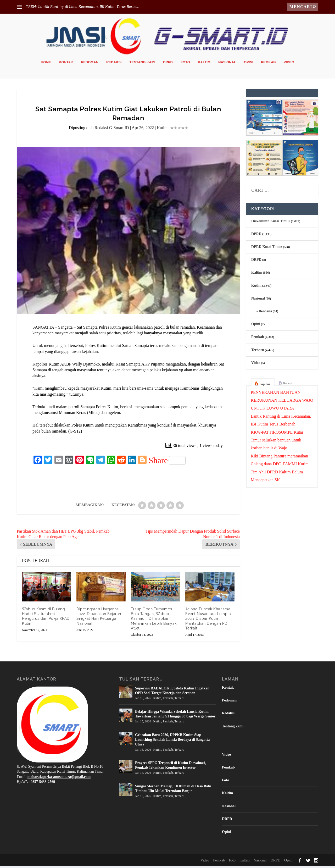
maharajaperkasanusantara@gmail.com (59, 779)
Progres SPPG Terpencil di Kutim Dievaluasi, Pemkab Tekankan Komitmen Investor (171, 767)
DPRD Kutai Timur (267, 249)
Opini (249, 64)
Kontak (66, 64)
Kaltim (204, 64)
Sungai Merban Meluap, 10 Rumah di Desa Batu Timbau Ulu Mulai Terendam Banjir (173, 790)
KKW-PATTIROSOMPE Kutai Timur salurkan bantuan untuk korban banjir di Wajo (277, 442)
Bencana (265, 313)
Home (46, 64)
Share (167, 462)
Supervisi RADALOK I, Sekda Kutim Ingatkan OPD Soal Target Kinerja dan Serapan (172, 692)
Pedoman (90, 64)
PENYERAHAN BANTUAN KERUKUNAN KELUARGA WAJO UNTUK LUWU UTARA (282, 402)
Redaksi (114, 64)
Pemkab (268, 64)
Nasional (227, 64)
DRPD (168, 64)
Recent (288, 385)
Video (289, 64)
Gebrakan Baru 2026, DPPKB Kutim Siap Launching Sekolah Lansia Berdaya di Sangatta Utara (172, 741)
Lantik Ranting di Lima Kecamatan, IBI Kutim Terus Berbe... (88, 7)
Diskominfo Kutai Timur (271, 223)
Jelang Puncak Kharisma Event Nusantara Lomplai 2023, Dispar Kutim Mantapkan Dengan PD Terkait (209, 620)
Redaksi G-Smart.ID (112, 130)
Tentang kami (142, 64)
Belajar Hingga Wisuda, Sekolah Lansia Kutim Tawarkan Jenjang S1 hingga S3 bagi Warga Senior (175, 716)
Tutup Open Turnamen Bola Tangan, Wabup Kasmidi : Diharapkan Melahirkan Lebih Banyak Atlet (154, 620)
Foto (185, 64)
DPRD (256, 236)
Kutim (162, 130)
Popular (265, 386)
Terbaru (258, 352)
